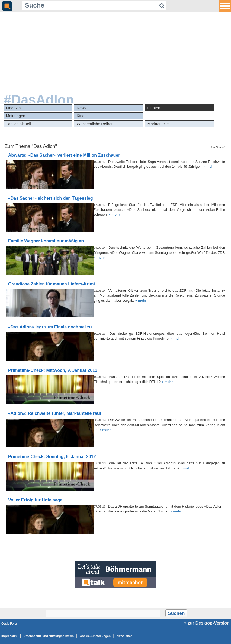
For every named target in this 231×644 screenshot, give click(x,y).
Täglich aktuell (18, 124)
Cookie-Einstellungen (95, 636)
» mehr (209, 167)
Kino (81, 116)
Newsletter (124, 636)
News (82, 108)
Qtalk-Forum (10, 623)
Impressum (9, 636)
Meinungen (16, 116)
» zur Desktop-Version (207, 623)
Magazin (13, 108)
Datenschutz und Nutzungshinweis (49, 636)
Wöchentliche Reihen (95, 124)
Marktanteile (158, 124)
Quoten (154, 108)
